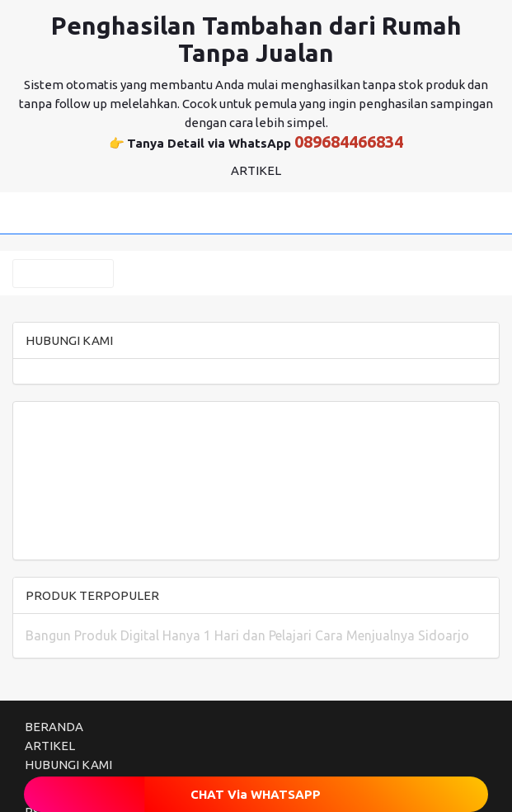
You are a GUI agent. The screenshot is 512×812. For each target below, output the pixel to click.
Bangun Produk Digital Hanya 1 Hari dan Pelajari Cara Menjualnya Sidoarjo (247, 635)
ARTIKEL (50, 746)
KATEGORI (63, 274)
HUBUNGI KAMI (68, 765)
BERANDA (54, 727)
